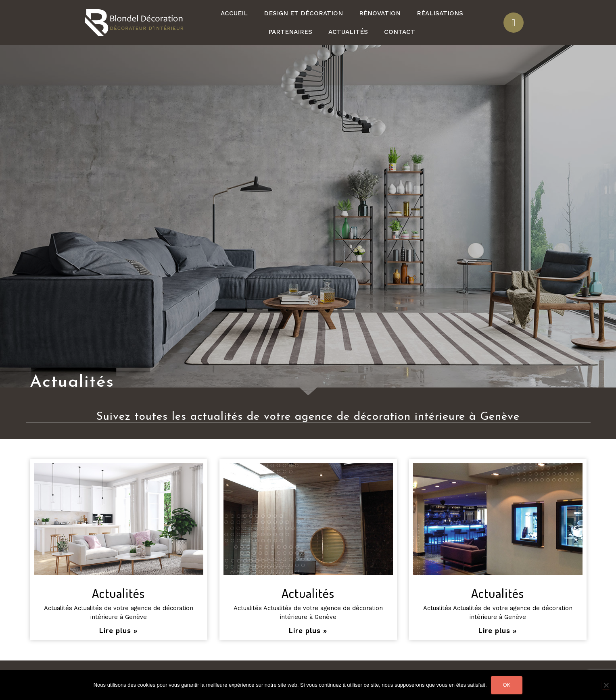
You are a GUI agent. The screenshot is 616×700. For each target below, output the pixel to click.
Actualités (348, 32)
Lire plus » (118, 631)
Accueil (234, 13)
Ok (507, 685)
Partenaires (290, 32)
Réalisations (440, 13)
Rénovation (380, 13)
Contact (400, 32)
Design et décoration (303, 13)
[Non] (606, 685)
